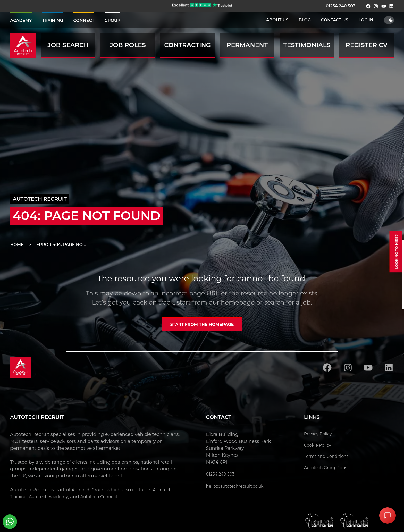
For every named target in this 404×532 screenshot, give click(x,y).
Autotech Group (90, 491)
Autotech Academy (53, 498)
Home (17, 245)
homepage (238, 302)
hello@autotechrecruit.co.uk (239, 488)
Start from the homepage (202, 326)
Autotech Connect (109, 498)
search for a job (287, 302)
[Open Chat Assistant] (388, 516)
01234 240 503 (340, 6)
